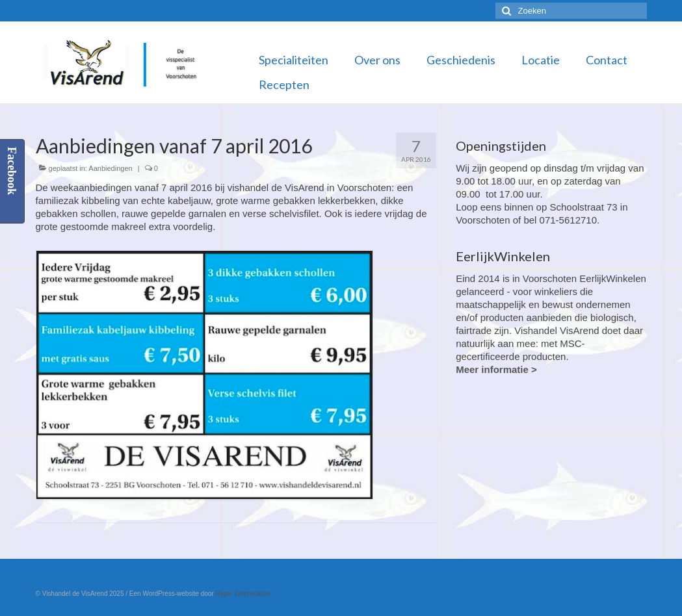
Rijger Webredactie (243, 594)
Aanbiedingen (110, 168)
